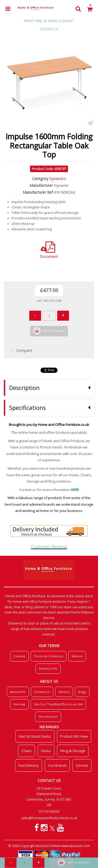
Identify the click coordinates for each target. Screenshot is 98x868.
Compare (20, 351)
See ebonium (48, 716)
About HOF (18, 692)
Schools (82, 765)
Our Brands (57, 765)
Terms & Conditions (49, 656)
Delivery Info (48, 668)
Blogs (82, 692)
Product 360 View (74, 736)
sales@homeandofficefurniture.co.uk (49, 818)
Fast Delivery (28, 765)
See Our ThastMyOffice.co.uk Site (58, 704)
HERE (75, 490)
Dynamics (57, 179)
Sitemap (19, 704)
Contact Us (42, 692)
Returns (77, 656)
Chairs (27, 751)
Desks (46, 751)
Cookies (19, 656)
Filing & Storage (73, 751)
